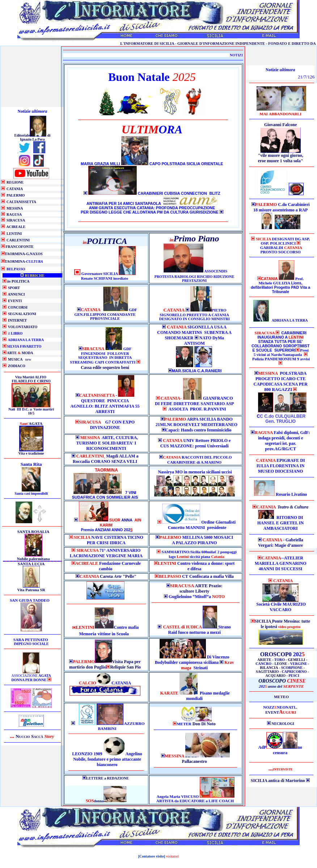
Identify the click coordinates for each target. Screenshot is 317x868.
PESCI (294, 676)
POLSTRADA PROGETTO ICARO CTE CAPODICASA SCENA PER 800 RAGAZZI (281, 381)
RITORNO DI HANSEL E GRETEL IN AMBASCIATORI (280, 523)
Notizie (33, 111)
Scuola (123, 634)
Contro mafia (126, 627)
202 (282, 686)
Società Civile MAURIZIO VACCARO (280, 607)
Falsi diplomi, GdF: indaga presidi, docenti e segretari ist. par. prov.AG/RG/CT (284, 441)
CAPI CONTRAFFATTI (116, 362)
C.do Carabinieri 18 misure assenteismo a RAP (282, 207)
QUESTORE (93, 401)
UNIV (189, 441)
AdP (263, 747)
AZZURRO (134, 723)
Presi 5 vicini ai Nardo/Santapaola (281, 352)
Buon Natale (139, 77)
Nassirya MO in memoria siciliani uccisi (195, 472)
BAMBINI (107, 729)
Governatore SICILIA (100, 274)
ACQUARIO (276, 676)
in (114, 634)
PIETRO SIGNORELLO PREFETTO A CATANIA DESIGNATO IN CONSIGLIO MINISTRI (194, 315)
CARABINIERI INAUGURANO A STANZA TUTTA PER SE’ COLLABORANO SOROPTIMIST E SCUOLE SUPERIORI (280, 341)
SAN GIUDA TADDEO (30, 600)
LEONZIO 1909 (87, 754)
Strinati (207, 665)
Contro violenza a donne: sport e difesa (196, 566)
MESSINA (91, 438)
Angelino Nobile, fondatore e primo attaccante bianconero (107, 759)
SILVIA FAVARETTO (24, 346)
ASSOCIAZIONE (31, 678)
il (15, 333)
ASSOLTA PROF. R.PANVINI (197, 409)
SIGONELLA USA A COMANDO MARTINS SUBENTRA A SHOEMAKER (194, 332)
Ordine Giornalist (218, 522)
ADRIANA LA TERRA (26, 340)
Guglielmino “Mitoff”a (192, 597)
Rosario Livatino (291, 494)
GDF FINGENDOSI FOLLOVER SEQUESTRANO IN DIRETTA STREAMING (101, 356)
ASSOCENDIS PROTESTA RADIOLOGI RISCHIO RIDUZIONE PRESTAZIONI (195, 276)
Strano (225, 627)
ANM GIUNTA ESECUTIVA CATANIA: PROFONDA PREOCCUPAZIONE (152, 208)
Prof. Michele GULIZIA (281, 281)
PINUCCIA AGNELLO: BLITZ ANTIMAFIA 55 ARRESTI (105, 406)
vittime (104, 634)
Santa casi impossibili (31, 493)
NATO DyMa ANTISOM (204, 341)
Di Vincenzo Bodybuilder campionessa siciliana (192, 660)
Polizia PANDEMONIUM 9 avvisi (281, 359)
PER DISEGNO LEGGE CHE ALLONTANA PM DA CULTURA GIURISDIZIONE (149, 212)
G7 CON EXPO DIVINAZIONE (113, 425)
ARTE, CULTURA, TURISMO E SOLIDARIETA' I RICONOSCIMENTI (107, 443)
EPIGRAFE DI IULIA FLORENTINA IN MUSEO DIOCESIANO (281, 466)
